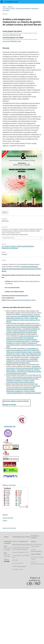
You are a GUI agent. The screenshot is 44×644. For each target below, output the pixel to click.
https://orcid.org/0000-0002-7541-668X (12, 35)
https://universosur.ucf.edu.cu (21, 544)
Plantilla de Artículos (10, 405)
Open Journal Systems (9, 528)
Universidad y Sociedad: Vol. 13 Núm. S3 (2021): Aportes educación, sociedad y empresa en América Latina (22, 361)
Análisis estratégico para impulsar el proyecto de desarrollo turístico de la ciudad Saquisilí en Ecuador (24, 378)
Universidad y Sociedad (11, 2)
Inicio (4, 7)
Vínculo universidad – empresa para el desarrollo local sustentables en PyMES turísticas (24, 315)
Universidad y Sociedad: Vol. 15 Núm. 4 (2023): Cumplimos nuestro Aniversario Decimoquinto (20, 381)
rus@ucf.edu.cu (21, 566)
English (5, 521)
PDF (6, 213)
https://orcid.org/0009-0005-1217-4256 (12, 41)
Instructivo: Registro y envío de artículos (16, 401)
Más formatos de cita (9, 238)
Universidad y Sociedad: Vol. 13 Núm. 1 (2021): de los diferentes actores (24, 353)
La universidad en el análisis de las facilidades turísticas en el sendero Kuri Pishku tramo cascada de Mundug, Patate (23, 350)
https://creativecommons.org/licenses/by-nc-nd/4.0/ (21, 300)
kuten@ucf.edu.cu (37, 551)
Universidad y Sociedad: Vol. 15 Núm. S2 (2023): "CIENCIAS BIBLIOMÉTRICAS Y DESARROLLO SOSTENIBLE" (24, 392)
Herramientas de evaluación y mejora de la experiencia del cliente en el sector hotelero (24, 368)
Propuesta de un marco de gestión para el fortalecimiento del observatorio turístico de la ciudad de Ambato (23, 388)
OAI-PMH (7, 561)
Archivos (10, 7)
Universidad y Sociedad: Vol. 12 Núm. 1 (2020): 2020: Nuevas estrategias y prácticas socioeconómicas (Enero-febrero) (23, 320)
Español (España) (8, 518)
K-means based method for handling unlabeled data (23, 358)
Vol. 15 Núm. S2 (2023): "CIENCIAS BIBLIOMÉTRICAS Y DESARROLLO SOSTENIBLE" (21, 9)
